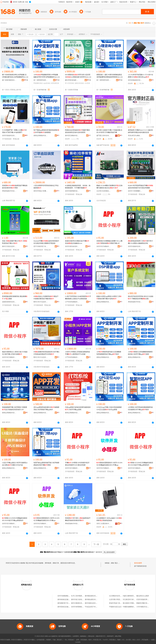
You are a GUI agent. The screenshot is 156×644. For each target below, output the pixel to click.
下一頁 (96, 544)
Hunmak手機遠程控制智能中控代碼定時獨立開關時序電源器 (46, 242)
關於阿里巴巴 (101, 636)
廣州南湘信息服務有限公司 (67, 599)
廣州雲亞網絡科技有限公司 (72, 136)
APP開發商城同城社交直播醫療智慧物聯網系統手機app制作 (109, 353)
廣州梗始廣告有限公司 (93, 599)
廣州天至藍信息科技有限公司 (9, 246)
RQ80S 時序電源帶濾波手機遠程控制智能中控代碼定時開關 (141, 187)
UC (123, 640)
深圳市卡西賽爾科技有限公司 (135, 191)
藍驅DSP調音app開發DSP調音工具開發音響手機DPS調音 (109, 298)
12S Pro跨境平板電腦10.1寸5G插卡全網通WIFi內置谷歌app (141, 76)
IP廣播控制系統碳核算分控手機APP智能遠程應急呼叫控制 (46, 353)
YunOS (105, 640)
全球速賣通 (40, 640)
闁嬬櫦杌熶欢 (38, 83)
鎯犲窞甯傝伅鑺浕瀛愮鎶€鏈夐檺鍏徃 (72, 80)
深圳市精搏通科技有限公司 (72, 191)
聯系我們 (110, 636)
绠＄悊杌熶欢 (70, 83)
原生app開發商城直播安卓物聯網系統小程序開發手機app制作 (46, 408)
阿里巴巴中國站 (29, 640)
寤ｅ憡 (26, 77)
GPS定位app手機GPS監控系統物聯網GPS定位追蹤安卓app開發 (109, 408)
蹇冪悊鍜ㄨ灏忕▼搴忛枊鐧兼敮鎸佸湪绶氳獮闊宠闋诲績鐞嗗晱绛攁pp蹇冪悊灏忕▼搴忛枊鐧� (109, 76)
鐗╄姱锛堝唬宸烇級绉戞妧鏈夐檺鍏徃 (9, 80)
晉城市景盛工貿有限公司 (118, 603)
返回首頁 (99, 552)
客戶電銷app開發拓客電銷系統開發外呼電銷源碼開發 (46, 131)
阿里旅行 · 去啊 (74, 640)
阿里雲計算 (97, 640)
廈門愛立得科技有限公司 (104, 136)
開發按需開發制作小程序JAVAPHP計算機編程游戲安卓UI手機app (109, 464)
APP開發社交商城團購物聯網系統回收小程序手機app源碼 (140, 353)
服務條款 (83, 636)
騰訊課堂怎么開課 (143, 596)
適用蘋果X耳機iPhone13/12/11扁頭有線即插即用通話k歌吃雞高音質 (140, 131)
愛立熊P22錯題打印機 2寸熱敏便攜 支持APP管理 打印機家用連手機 (109, 131)
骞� (26, 80)
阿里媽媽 (84, 640)
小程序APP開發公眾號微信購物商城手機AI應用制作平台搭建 (77, 353)
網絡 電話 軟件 (116, 563)
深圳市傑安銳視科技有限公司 (72, 246)
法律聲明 (76, 636)
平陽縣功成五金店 (115, 607)
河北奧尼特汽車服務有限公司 (133, 599)
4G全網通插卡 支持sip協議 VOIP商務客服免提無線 (109, 519)
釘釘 (139, 640)
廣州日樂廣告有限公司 (79, 603)
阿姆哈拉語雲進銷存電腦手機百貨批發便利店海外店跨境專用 (77, 131)
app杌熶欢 (47, 83)
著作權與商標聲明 (64, 636)
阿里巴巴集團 (5, 640)
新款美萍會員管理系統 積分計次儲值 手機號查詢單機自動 (141, 298)
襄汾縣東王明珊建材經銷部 (132, 603)
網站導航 (118, 636)
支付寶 (128, 640)
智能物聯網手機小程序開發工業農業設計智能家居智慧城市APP (15, 408)
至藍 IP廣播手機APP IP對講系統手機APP (15, 242)
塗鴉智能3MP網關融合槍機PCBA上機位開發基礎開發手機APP (109, 242)
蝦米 (90, 640)
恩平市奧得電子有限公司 (41, 246)
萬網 (119, 640)
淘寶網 (48, 640)
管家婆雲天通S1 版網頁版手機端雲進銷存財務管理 (78, 519)
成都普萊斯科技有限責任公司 (9, 302)
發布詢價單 (138, 563)
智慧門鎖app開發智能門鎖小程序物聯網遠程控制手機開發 (46, 464)
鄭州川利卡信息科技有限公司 (41, 302)
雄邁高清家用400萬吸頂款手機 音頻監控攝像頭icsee (77, 242)
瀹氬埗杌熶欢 (79, 83)
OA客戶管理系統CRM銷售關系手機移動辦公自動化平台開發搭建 (78, 298)
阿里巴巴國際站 (17, 640)
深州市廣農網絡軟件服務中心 (68, 596)
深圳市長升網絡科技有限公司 (104, 246)
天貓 (54, 640)
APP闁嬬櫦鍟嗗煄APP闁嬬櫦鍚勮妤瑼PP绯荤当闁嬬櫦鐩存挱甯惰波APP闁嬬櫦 (46, 76)
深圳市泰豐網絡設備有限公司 (81, 607)
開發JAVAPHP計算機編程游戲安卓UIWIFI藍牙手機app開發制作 (141, 464)
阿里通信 (112, 640)
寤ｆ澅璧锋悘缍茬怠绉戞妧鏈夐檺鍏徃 (41, 80)
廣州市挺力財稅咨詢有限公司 (81, 599)
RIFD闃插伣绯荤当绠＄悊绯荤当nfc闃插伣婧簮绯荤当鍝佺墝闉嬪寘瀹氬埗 (78, 76)
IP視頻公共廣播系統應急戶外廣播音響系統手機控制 (46, 298)
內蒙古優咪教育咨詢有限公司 (133, 596)
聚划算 (59, 640)
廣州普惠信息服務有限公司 (67, 607)
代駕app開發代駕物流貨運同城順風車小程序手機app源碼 (78, 408)
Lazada (78, 642)
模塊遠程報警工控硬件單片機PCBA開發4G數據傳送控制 (140, 242)
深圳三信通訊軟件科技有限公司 (104, 524)
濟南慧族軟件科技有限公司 (9, 191)
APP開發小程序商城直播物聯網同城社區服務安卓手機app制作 (140, 408)
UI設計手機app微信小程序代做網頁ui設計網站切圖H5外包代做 (15, 464)
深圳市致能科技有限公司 (9, 136)
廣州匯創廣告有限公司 (93, 596)
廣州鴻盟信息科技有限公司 (94, 603)
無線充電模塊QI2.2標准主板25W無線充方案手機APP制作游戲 (15, 353)
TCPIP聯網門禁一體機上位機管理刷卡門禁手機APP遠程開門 (14, 131)
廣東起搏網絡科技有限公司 (41, 136)
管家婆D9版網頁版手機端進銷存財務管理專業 (15, 187)
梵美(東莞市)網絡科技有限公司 (135, 136)
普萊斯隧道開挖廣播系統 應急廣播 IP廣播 (15, 298)
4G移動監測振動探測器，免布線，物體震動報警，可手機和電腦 (78, 187)
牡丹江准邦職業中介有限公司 (81, 596)
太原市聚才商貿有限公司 (118, 599)
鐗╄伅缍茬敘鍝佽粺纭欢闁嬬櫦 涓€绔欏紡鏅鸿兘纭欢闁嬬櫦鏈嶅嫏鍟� (14, 76)
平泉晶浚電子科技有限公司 (94, 607)
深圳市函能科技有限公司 (135, 246)
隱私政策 (91, 636)
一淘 (65, 640)
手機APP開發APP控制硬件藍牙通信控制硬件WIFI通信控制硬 (77, 464)
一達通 (152, 640)
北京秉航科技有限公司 (117, 596)
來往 (134, 640)
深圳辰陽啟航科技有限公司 (135, 80)
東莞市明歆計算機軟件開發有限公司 (41, 191)
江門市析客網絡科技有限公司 (72, 302)
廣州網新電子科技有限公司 (67, 603)
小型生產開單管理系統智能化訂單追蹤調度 (46, 187)
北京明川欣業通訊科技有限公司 (104, 191)
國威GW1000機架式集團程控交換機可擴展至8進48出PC (109, 187)
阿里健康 (145, 640)
